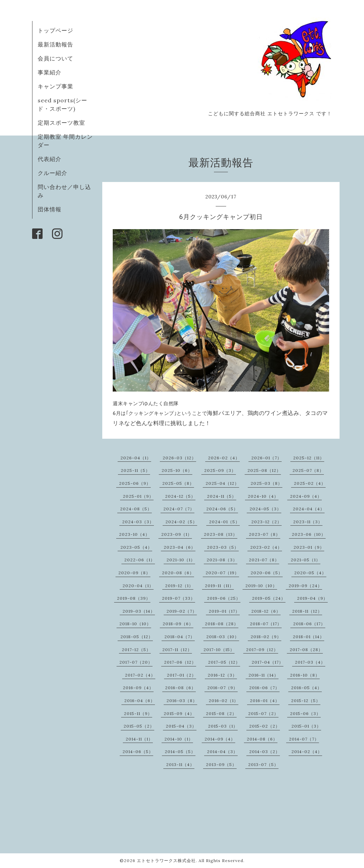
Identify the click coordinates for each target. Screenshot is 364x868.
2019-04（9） (312, 598)
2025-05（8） (178, 483)
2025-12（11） (309, 458)
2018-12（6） (266, 611)
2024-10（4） (263, 496)
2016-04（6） (140, 701)
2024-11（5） (222, 496)
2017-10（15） (219, 650)
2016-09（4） (138, 688)
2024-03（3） (138, 522)
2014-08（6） (262, 739)
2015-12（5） (306, 701)
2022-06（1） (140, 560)
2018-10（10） (135, 624)
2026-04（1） (136, 458)
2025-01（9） (138, 496)
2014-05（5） (180, 752)
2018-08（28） (222, 624)
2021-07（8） (264, 560)
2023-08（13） (221, 534)
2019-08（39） (134, 598)
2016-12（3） (222, 675)
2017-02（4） (140, 675)
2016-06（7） (264, 688)
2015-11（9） (138, 713)
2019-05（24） (269, 598)
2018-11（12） (307, 611)
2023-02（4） (266, 547)
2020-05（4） (310, 573)
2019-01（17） (224, 611)
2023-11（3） (308, 522)
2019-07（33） (179, 598)
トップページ (55, 30)
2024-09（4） (306, 496)
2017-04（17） (268, 662)
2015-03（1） (223, 726)
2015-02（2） (265, 726)
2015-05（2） (139, 726)
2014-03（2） (265, 752)
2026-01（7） (266, 458)
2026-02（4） (224, 458)
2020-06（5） (267, 573)
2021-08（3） (222, 560)
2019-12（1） (179, 586)
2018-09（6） (178, 624)
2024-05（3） (265, 509)
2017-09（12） (262, 650)
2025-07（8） (308, 470)
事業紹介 (50, 72)
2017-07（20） (136, 662)
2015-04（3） (181, 726)
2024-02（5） (181, 522)
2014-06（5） (138, 752)
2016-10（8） (305, 675)
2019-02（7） (182, 611)
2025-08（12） (264, 470)
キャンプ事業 (55, 86)
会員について (55, 58)
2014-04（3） (222, 752)
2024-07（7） (179, 509)
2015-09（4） (179, 713)
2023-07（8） (265, 534)
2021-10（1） (181, 560)
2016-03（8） (182, 701)
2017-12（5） (136, 650)
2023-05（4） (136, 547)
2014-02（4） (307, 752)
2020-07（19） (222, 573)
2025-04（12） (222, 483)
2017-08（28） (306, 650)
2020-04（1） (138, 586)
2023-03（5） (223, 547)
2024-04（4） (309, 509)
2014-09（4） (220, 739)
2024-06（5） (222, 509)
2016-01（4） (265, 701)
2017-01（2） (181, 675)
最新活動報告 (55, 44)
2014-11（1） (139, 739)
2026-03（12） (179, 458)
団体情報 (50, 209)
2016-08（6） (180, 688)
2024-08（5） (136, 509)
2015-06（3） (305, 713)
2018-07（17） (266, 624)
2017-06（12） (180, 662)
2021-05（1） (306, 560)
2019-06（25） (224, 598)
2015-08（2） (221, 713)
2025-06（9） (135, 483)
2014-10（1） (179, 739)
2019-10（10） (261, 586)
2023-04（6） (180, 547)
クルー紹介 (53, 173)
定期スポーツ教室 (61, 123)
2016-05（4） (306, 688)
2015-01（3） (306, 726)
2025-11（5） (135, 470)
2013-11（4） (180, 764)
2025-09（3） (220, 470)
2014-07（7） (304, 739)
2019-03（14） (139, 611)
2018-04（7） (180, 637)
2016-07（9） (222, 688)
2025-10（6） (177, 470)
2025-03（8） (266, 483)
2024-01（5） (224, 522)
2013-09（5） (221, 764)
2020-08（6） (178, 573)
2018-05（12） (137, 637)
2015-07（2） (263, 713)
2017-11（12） (177, 650)
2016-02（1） (224, 701)
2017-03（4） (310, 662)
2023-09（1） (177, 534)
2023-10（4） (134, 534)
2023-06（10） (309, 534)
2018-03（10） (223, 637)
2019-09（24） (305, 586)
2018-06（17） (309, 624)
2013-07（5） (263, 764)
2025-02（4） (310, 483)
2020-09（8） (134, 573)
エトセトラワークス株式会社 (166, 860)
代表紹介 (50, 159)
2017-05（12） (224, 662)
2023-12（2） (266, 522)
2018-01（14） (309, 637)
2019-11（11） (219, 586)
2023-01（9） (309, 547)
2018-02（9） (266, 637)
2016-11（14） (263, 675)
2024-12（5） (180, 496)
